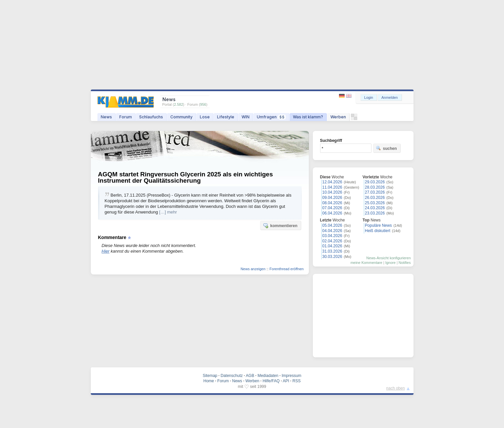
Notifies (405, 263)
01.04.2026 (332, 246)
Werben (338, 117)
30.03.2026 (332, 257)
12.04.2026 (332, 182)
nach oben (396, 388)
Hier (106, 251)
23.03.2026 (375, 213)
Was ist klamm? (308, 117)
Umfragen (271, 117)
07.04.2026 (332, 208)
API (286, 381)
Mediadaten (268, 376)
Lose (205, 117)
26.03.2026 (375, 198)
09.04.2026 (332, 198)
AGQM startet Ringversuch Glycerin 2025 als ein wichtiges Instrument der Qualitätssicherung (186, 177)
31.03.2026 (332, 251)
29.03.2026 (375, 182)
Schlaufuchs (151, 117)
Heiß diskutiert (378, 231)
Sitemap (210, 376)
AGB (250, 376)
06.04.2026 (332, 213)
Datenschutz (232, 376)
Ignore (391, 263)
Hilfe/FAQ (271, 381)
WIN (246, 117)
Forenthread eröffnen (286, 269)
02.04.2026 (332, 241)
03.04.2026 (332, 236)
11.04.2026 (332, 187)
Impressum (291, 376)
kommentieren (280, 225)
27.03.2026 (375, 192)
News (106, 117)
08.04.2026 (332, 203)
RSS (297, 381)
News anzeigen (253, 269)
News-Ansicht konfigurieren (389, 258)
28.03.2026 (375, 187)
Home (209, 381)
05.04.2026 (332, 225)
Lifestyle (226, 117)
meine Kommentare (366, 263)
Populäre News (378, 225)
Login (369, 97)
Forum (126, 117)
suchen (386, 148)
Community (181, 117)
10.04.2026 (332, 192)
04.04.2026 (332, 231)
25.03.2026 (375, 203)
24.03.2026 (375, 208)
